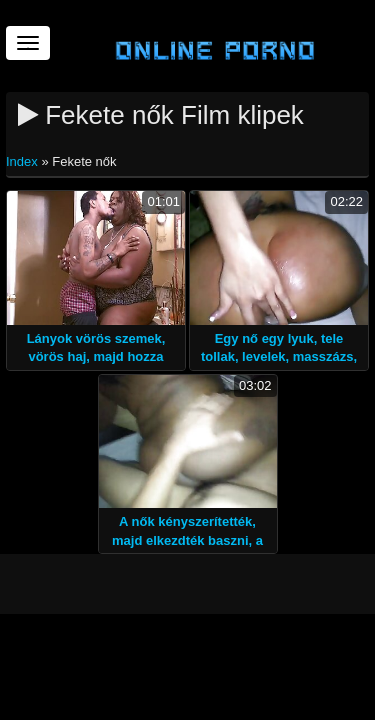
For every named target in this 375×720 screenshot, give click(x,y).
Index (23, 161)
